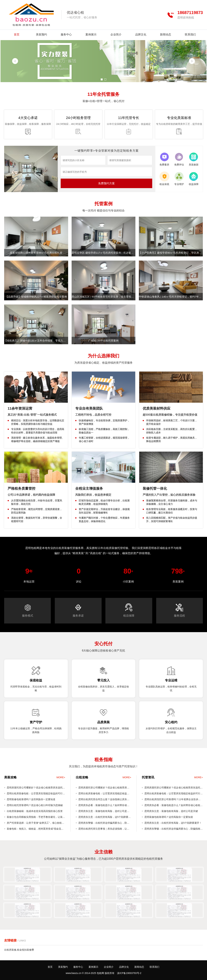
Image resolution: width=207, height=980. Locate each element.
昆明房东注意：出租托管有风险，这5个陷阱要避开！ (105, 818)
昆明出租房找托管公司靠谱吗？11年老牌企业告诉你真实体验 (172, 800)
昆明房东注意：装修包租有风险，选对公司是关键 (104, 812)
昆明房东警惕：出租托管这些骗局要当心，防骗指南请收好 (104, 824)
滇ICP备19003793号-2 (129, 973)
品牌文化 (141, 34)
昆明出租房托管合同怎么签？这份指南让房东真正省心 (104, 800)
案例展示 (91, 34)
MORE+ (61, 777)
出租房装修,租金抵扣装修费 (19, 950)
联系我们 (190, 34)
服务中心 (66, 34)
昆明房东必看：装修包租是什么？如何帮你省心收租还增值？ (104, 806)
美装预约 (41, 34)
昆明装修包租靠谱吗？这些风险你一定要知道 (31, 799)
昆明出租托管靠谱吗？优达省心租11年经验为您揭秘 (35, 805)
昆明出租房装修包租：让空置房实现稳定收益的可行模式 (36, 794)
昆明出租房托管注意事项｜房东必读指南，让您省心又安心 (104, 829)
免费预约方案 (106, 183)
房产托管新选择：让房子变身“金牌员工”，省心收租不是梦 (35, 824)
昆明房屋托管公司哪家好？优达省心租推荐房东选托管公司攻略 (36, 788)
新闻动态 (166, 34)
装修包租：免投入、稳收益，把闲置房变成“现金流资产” (35, 829)
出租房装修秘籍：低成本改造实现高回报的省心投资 (35, 811)
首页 (17, 34)
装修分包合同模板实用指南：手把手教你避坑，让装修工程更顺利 (36, 818)
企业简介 (116, 34)
